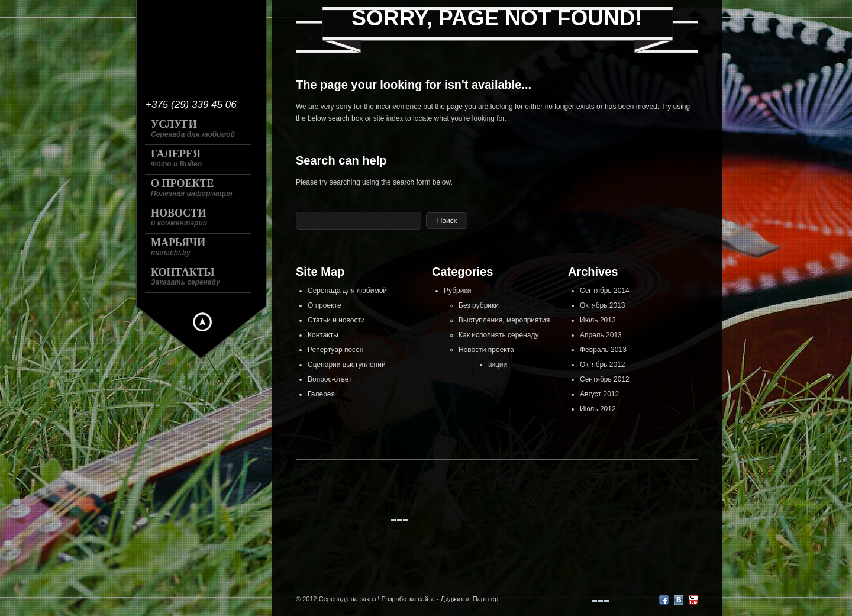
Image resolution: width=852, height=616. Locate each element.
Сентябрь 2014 (605, 291)
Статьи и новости (336, 320)
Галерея (321, 394)
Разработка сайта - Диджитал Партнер (440, 599)
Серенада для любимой (347, 291)
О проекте (325, 305)
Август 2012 (599, 394)
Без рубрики (479, 305)
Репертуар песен (335, 350)
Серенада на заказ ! (349, 599)
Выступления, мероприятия (504, 320)
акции (498, 365)
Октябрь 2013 (603, 305)
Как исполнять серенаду (498, 335)
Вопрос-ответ (330, 379)
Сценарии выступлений (347, 365)
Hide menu (202, 322)
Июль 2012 (598, 409)
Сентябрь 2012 (605, 379)
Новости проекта (486, 350)
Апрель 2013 (601, 335)
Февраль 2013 (603, 350)
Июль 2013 (598, 320)
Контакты (323, 335)
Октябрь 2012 (603, 365)
